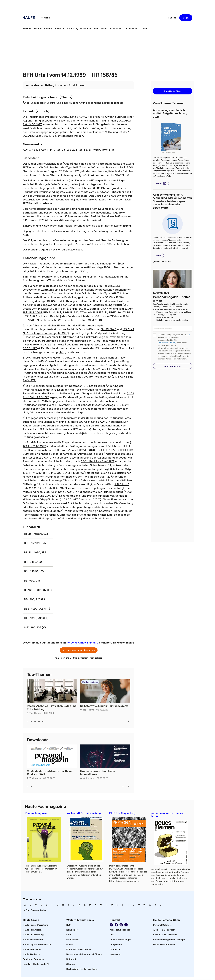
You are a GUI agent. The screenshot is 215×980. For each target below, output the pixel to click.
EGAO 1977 (30, 348)
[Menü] (45, 18)
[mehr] (146, 28)
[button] (186, 18)
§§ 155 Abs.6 (109, 329)
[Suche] (172, 18)
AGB (188, 335)
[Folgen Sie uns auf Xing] (116, 925)
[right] (128, 721)
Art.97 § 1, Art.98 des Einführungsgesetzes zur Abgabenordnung (85, 345)
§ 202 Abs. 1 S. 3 (80, 150)
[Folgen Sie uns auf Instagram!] (121, 925)
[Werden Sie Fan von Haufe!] (126, 925)
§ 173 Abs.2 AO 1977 (71, 358)
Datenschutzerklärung (167, 343)
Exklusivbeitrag (90, 682)
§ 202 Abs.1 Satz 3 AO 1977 (78, 377)
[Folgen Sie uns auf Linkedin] (111, 925)
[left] (123, 721)
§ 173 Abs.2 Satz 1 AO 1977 (102, 369)
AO (61, 352)
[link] (27, 28)
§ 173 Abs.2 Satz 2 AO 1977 (72, 117)
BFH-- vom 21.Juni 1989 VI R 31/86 (75, 450)
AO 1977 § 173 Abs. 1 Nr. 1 (39, 150)
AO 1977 (97, 341)
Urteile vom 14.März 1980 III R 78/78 (46, 309)
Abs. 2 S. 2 (62, 150)
